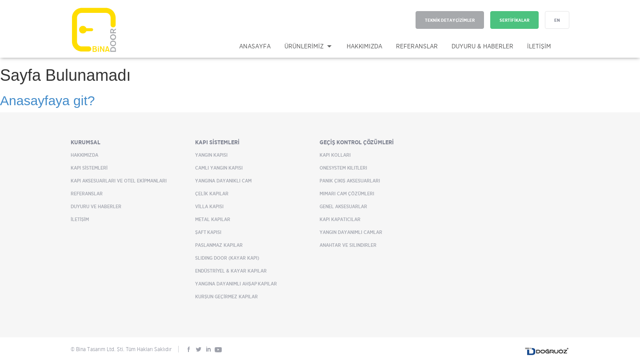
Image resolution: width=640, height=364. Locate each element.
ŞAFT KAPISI (208, 232)
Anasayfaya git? (47, 101)
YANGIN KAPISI (211, 155)
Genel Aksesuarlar (343, 206)
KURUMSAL (86, 142)
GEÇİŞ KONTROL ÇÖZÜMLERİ (357, 142)
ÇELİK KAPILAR (212, 194)
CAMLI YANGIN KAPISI (219, 168)
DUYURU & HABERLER (482, 46)
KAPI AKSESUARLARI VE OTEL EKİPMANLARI (119, 181)
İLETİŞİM (539, 46)
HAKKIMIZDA (364, 46)
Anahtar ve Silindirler (348, 245)
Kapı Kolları (335, 155)
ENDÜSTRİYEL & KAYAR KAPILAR (231, 271)
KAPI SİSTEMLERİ (89, 168)
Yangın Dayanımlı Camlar (351, 232)
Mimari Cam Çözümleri (347, 194)
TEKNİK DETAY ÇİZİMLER (450, 20)
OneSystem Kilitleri (343, 168)
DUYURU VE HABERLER (96, 206)
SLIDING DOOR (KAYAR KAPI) (227, 258)
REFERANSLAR (417, 46)
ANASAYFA (255, 46)
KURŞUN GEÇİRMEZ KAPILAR (226, 297)
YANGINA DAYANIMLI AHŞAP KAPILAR (236, 284)
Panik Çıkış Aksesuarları (350, 181)
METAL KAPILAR (213, 219)
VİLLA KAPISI (209, 206)
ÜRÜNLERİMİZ (304, 46)
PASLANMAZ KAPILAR (219, 245)
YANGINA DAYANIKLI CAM (223, 181)
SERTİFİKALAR (514, 20)
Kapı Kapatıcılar (340, 219)
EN (557, 20)
